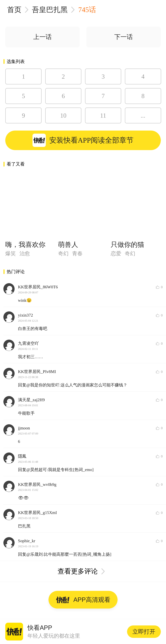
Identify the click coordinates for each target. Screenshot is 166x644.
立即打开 (144, 632)
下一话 (124, 37)
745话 (87, 10)
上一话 (42, 37)
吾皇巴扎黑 (50, 10)
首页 (14, 10)
